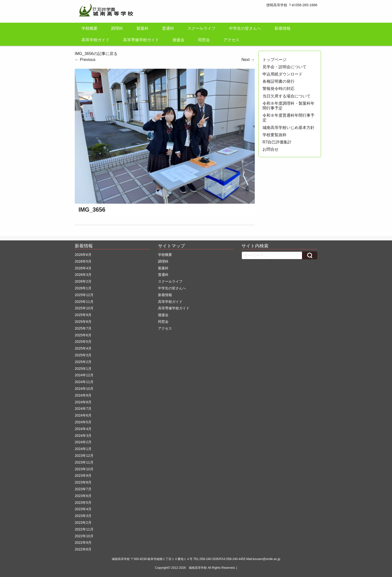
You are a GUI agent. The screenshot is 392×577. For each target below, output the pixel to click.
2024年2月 (83, 442)
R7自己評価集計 (277, 142)
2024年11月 (84, 382)
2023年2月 (83, 523)
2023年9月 (83, 476)
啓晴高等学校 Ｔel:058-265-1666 (292, 5)
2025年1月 (83, 369)
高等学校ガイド (95, 40)
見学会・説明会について (284, 67)
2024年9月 (83, 395)
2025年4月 (83, 348)
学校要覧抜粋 (274, 135)
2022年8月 (83, 549)
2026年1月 (83, 288)
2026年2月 (83, 281)
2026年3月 (83, 275)
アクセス (231, 40)
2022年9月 (83, 543)
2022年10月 (84, 536)
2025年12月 (84, 295)
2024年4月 (83, 429)
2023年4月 (83, 509)
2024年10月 (84, 389)
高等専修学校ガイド (141, 40)
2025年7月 (83, 328)
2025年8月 (83, 322)
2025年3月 (83, 355)
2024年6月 (83, 415)
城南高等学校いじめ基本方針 (288, 128)
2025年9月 (83, 315)
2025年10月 (84, 308)
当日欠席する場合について (286, 96)
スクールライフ (201, 28)
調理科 (117, 28)
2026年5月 (83, 261)
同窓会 (204, 40)
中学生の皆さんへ (245, 28)
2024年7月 (83, 409)
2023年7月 (83, 489)
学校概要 (89, 28)
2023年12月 (84, 456)
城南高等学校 (198, 568)
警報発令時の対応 (278, 89)
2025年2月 (83, 362)
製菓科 (142, 28)
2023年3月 (83, 516)
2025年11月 (84, 302)
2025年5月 (83, 342)
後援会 (178, 40)
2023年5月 (83, 503)
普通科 (168, 28)
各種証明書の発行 (278, 81)
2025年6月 (83, 335)
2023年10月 (84, 469)
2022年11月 (84, 529)
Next (248, 60)
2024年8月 (83, 402)
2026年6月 (83, 255)
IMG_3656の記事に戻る (96, 54)
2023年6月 (83, 496)
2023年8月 (83, 482)
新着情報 (282, 28)
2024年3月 (83, 436)
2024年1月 (83, 449)
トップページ (274, 60)
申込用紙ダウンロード (282, 74)
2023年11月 (84, 462)
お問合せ (270, 149)
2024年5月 (83, 422)
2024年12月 (84, 375)
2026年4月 (83, 268)
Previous (85, 60)
